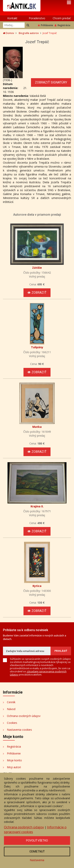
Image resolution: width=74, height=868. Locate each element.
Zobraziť (37, 293)
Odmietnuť (37, 852)
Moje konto (14, 760)
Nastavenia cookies (19, 730)
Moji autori (14, 767)
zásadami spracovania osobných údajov (38, 673)
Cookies (12, 723)
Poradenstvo (37, 18)
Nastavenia (37, 860)
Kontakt (12, 18)
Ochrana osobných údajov (24, 716)
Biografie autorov (29, 33)
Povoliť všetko (37, 841)
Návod (11, 709)
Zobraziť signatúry (51, 82)
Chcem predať (62, 18)
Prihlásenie (46, 25)
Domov (8, 33)
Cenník (11, 702)
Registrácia (62, 25)
